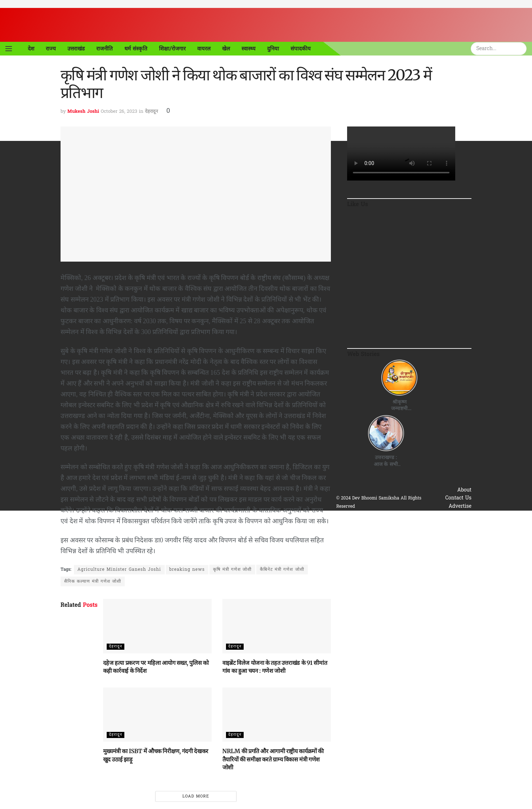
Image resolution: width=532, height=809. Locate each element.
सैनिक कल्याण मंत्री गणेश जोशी (93, 582)
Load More (196, 796)
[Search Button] (522, 49)
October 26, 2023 (119, 112)
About (465, 490)
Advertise (460, 506)
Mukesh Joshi (83, 112)
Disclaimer (459, 531)
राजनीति (105, 49)
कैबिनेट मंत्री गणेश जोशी (282, 570)
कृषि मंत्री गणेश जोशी (232, 570)
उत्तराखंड (76, 49)
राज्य (51, 49)
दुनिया (273, 49)
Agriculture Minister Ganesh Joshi (119, 570)
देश (31, 49)
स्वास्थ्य (249, 49)
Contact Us (458, 498)
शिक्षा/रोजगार (172, 49)
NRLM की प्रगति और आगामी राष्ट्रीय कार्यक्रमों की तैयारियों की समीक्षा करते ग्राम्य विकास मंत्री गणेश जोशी (273, 759)
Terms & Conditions (447, 523)
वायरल (204, 49)
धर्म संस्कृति (136, 49)
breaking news (187, 570)
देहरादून (151, 112)
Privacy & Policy (452, 514)
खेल (226, 49)
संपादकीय (301, 49)
